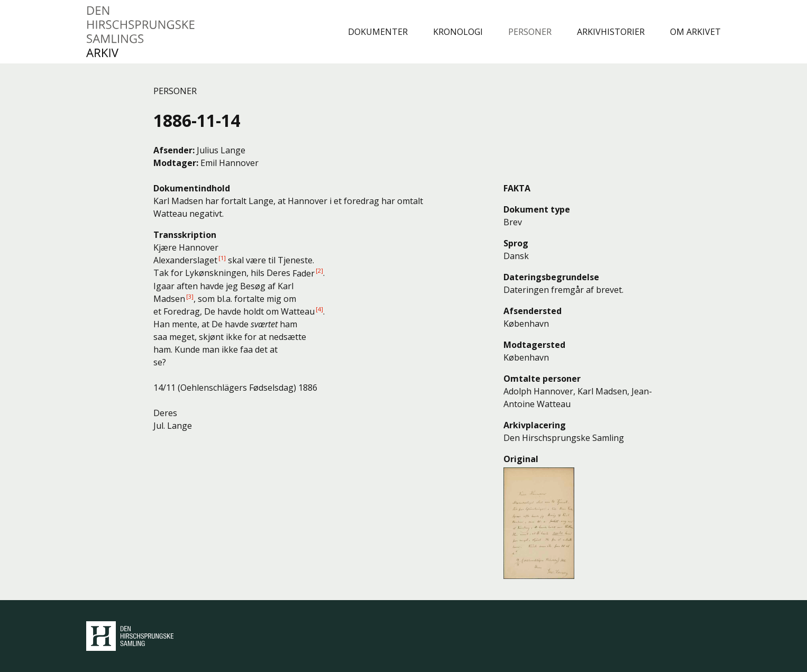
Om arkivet (695, 32)
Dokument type (537, 209)
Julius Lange (221, 150)
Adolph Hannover (538, 391)
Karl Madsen (602, 391)
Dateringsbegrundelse (551, 277)
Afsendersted (533, 311)
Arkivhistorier (611, 32)
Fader (304, 273)
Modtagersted (534, 345)
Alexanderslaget (185, 260)
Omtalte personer (542, 379)
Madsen (169, 299)
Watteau (298, 311)
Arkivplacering (535, 425)
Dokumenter (378, 32)
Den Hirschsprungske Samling (130, 636)
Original (521, 459)
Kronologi (458, 32)
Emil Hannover (230, 163)
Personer (530, 32)
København (526, 324)
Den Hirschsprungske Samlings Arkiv (141, 32)
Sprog (516, 243)
